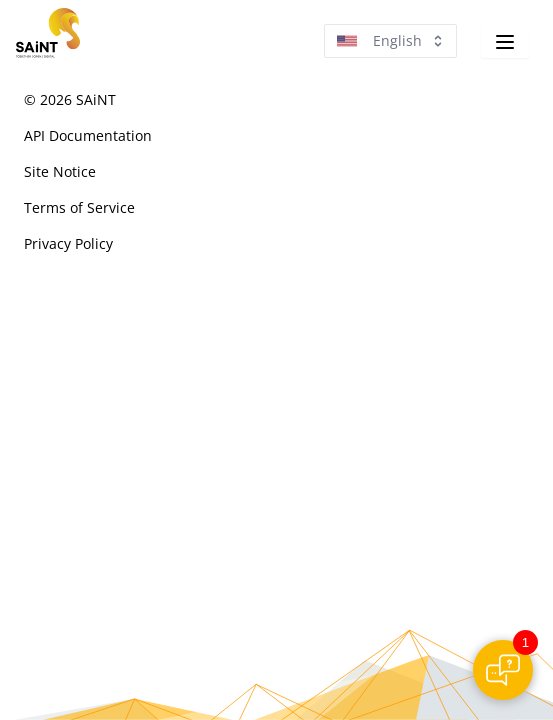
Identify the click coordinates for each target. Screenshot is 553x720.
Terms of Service (79, 207)
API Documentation (88, 135)
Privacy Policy (68, 243)
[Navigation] (505, 42)
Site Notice (60, 171)
